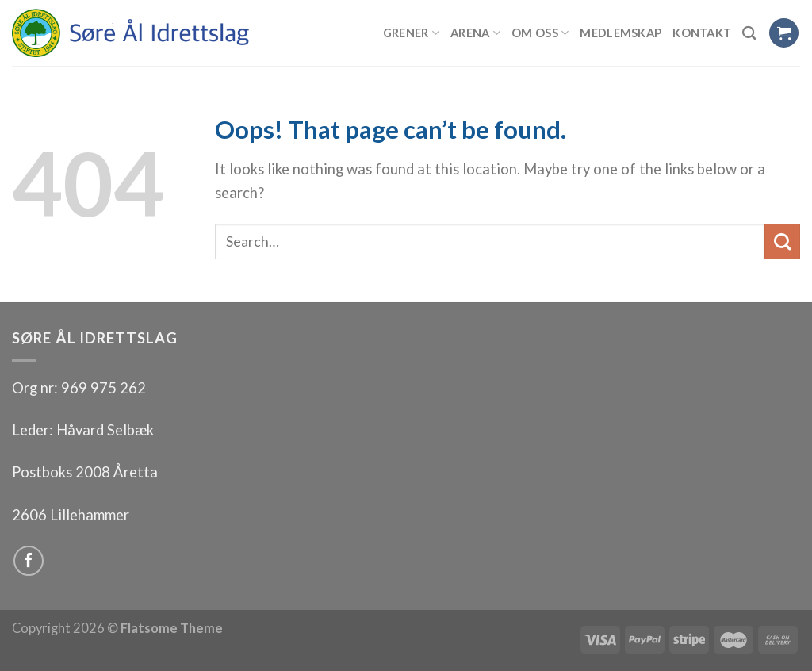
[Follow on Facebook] (29, 561)
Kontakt (702, 33)
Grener (411, 33)
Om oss (540, 33)
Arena (475, 33)
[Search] (749, 33)
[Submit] (782, 242)
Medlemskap (620, 33)
